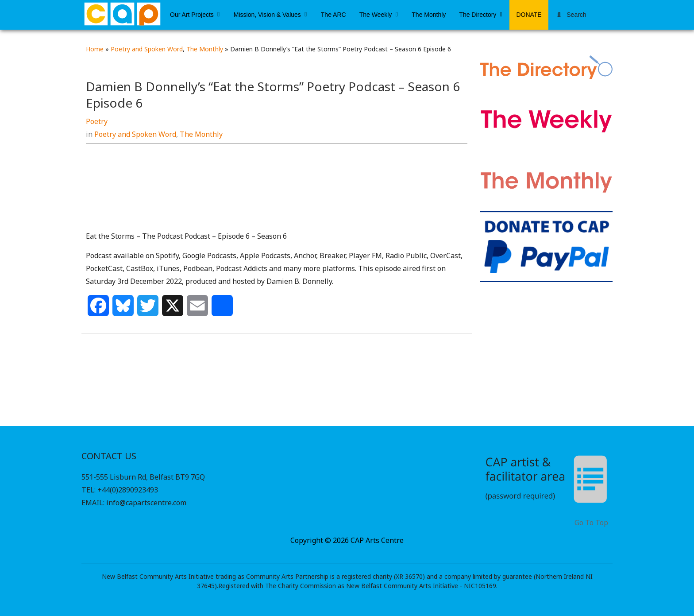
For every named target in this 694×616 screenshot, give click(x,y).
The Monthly (205, 49)
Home (95, 49)
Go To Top (591, 523)
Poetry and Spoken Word (147, 49)
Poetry (97, 121)
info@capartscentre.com (146, 503)
